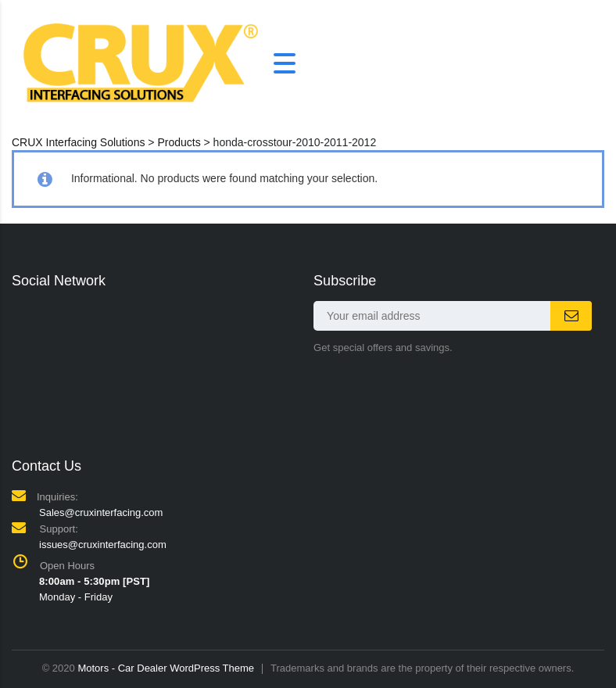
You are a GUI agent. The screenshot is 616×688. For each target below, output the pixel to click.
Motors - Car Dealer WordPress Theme (166, 668)
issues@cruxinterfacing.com (103, 545)
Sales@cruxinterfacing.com (101, 512)
